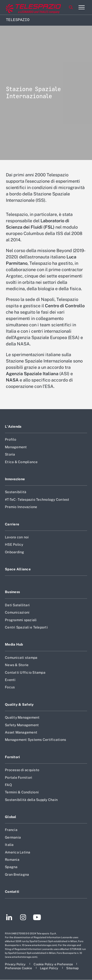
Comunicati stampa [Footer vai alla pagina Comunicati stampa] (21, 658)
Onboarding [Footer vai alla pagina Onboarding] (15, 552)
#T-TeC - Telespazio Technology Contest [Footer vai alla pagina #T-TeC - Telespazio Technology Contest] (37, 500)
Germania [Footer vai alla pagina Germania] (13, 837)
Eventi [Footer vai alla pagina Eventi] (10, 680)
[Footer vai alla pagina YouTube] (37, 918)
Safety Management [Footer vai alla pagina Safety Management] (22, 725)
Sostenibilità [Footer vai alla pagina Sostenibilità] (16, 492)
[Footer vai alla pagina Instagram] (23, 918)
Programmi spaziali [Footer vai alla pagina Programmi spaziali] (21, 620)
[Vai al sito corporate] (24, 7)
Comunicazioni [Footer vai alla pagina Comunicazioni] (17, 612)
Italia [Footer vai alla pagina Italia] (9, 845)
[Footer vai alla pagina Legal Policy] (49, 968)
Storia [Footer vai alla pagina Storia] (10, 454)
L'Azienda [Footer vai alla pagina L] (13, 426)
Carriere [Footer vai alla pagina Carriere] (12, 524)
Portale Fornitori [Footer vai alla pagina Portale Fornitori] (19, 778)
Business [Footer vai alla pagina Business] (12, 592)
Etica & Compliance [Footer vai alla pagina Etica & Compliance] (21, 462)
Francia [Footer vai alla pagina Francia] (11, 830)
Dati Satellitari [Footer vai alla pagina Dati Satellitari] (17, 605)
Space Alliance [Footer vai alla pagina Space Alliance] (18, 569)
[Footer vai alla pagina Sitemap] (72, 968)
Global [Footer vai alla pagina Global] (11, 817)
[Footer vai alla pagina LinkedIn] (9, 918)
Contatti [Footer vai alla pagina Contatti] (12, 892)
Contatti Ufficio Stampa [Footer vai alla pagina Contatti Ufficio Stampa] (25, 672)
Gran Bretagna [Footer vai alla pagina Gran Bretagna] (17, 874)
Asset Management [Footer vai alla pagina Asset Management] (21, 732)
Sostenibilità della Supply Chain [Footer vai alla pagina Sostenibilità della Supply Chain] (31, 800)
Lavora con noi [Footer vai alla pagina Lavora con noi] (17, 537)
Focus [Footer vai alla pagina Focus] (10, 687)
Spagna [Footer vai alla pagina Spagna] (11, 867)
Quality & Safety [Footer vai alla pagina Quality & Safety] (19, 704)
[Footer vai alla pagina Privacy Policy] (16, 964)
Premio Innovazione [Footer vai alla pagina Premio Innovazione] (21, 507)
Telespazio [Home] (18, 20)
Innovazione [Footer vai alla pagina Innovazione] (15, 479)
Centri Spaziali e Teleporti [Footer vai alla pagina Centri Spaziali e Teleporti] (26, 627)
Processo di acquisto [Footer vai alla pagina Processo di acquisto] (22, 770)
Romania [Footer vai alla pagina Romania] (12, 860)
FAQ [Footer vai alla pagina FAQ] (8, 785)
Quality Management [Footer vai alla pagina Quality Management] (22, 717)
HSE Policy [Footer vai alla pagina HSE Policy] (14, 544)
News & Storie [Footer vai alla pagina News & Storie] (17, 665)
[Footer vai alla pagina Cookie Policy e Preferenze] (53, 964)
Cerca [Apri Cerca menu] (71, 7)
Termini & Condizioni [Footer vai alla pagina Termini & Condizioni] (22, 792)
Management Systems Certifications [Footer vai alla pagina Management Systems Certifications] (35, 740)
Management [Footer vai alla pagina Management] (16, 447)
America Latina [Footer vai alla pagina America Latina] (18, 852)
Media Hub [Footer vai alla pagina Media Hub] (14, 644)
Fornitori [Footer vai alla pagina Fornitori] (13, 757)
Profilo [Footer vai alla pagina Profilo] (11, 439)
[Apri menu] (81, 7)
